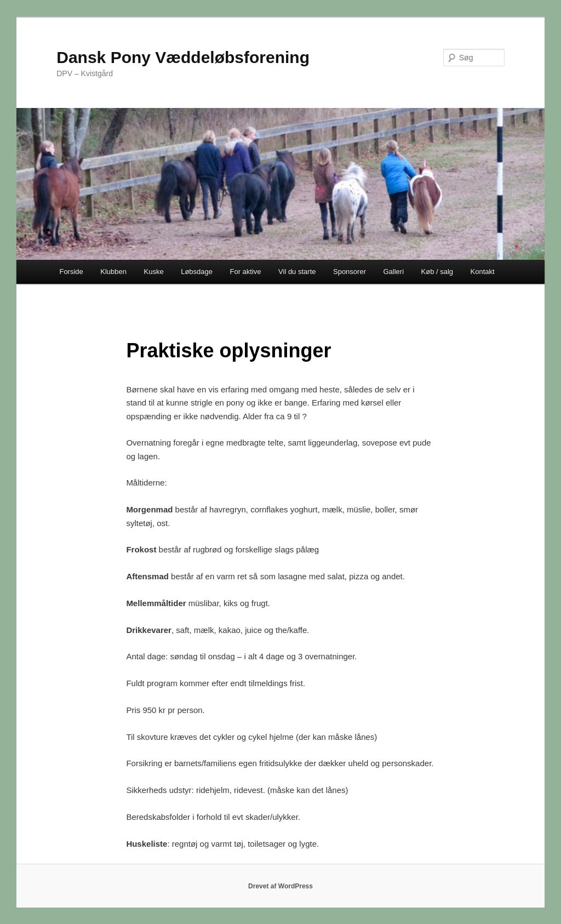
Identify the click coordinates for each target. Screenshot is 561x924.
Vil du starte (297, 272)
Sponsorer (350, 272)
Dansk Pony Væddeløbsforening (183, 57)
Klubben (113, 272)
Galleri (393, 272)
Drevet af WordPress (280, 886)
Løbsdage (197, 272)
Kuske (154, 272)
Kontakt (483, 272)
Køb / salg (437, 272)
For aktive (245, 272)
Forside (71, 272)
